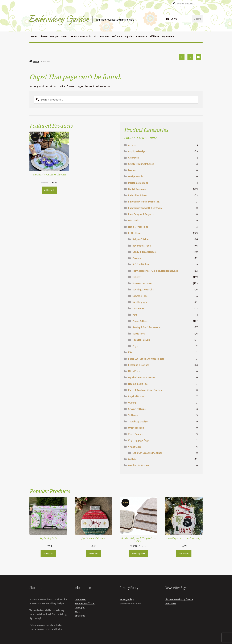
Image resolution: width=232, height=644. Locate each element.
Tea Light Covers (141, 340)
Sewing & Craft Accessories (147, 327)
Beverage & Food (142, 246)
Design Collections (138, 183)
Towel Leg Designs (138, 422)
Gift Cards (133, 221)
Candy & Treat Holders (144, 252)
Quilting (132, 403)
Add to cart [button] (49, 190)
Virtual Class (135, 447)
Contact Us (80, 600)
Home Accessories (142, 283)
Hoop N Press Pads (138, 227)
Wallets (132, 459)
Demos (132, 170)
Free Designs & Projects (141, 214)
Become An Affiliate (85, 604)
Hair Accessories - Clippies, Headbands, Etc (155, 271)
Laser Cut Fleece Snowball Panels (146, 359)
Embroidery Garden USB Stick (144, 202)
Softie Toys (139, 334)
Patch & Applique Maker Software (146, 390)
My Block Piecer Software (142, 378)
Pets (135, 315)
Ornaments (138, 308)
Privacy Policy (127, 600)
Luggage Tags (140, 296)
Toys (135, 346)
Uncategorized (136, 428)
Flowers (137, 258)
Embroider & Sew (137, 195)
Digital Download (137, 189)
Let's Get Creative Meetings (147, 453)
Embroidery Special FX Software (145, 208)
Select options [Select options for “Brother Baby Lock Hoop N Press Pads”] (139, 554)
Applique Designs (137, 151)
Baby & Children (141, 239)
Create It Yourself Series (141, 164)
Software (133, 415)
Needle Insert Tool (138, 384)
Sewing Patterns (137, 409)
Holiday (136, 277)
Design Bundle (136, 176)
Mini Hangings (140, 302)
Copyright (80, 608)
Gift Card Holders (142, 264)
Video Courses (136, 434)
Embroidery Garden (59, 19)
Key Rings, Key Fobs (143, 290)
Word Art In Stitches (139, 465)
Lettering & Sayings (139, 365)
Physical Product (137, 396)
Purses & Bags (140, 321)
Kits (130, 352)
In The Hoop (135, 233)
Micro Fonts (134, 371)
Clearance (133, 158)
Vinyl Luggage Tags (138, 440)
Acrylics (132, 145)
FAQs (77, 612)
